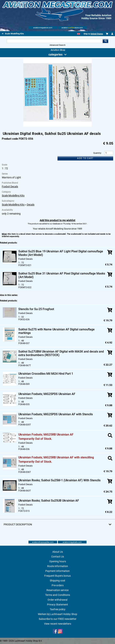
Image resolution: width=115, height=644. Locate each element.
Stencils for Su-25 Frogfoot (36, 309)
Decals (31, 205)
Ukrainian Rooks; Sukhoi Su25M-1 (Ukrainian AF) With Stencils (59, 480)
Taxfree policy (58, 609)
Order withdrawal (57, 600)
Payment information (57, 571)
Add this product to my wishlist (57, 220)
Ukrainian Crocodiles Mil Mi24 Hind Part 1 (46, 374)
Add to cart (85, 158)
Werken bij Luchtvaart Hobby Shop (57, 614)
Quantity (97, 153)
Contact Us (58, 557)
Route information (58, 566)
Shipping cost (57, 581)
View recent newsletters (58, 624)
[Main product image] (57, 126)
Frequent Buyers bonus (57, 576)
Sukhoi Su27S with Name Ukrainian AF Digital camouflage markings (56, 331)
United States (97, 34)
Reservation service (57, 590)
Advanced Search (57, 45)
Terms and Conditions (58, 595)
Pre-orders (58, 585)
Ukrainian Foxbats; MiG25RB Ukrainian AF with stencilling (56, 457)
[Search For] (55, 41)
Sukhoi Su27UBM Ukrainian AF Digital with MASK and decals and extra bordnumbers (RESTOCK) (61, 353)
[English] (79, 34)
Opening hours (58, 561)
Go (105, 41)
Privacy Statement (57, 605)
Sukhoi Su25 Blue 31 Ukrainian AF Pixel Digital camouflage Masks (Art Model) (62, 275)
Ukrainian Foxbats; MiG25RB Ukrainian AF (46, 435)
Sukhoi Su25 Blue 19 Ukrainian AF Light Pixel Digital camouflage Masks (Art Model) (61, 253)
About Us (58, 552)
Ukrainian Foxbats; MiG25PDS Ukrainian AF (47, 394)
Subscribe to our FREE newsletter (58, 619)
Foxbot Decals (10, 187)
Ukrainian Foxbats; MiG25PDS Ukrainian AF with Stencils (56, 414)
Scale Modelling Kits (13, 196)
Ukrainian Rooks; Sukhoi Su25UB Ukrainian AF (49, 501)
